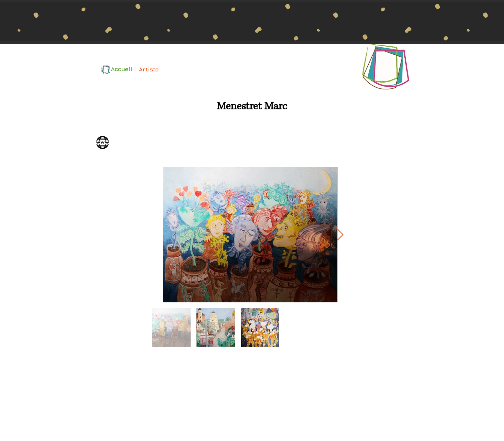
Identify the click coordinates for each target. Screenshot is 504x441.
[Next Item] (340, 235)
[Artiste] (149, 69)
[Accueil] (120, 69)
